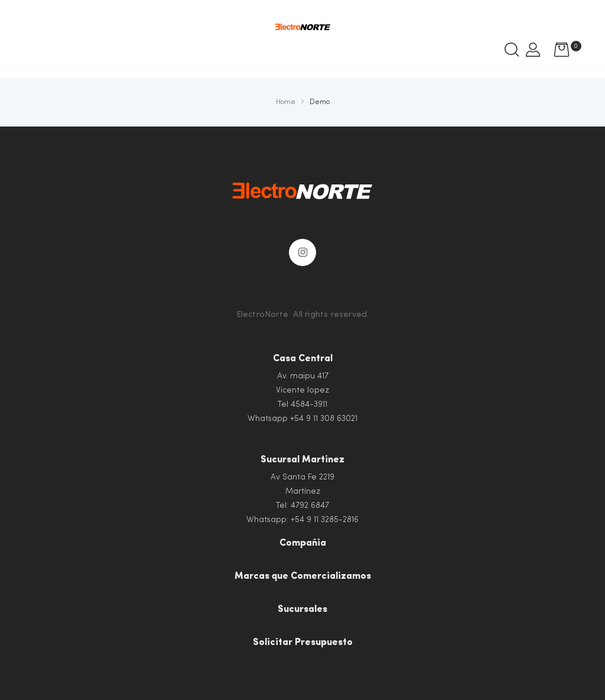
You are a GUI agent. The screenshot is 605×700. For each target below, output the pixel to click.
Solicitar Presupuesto (303, 643)
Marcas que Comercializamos (303, 576)
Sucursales (302, 610)
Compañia (303, 543)
